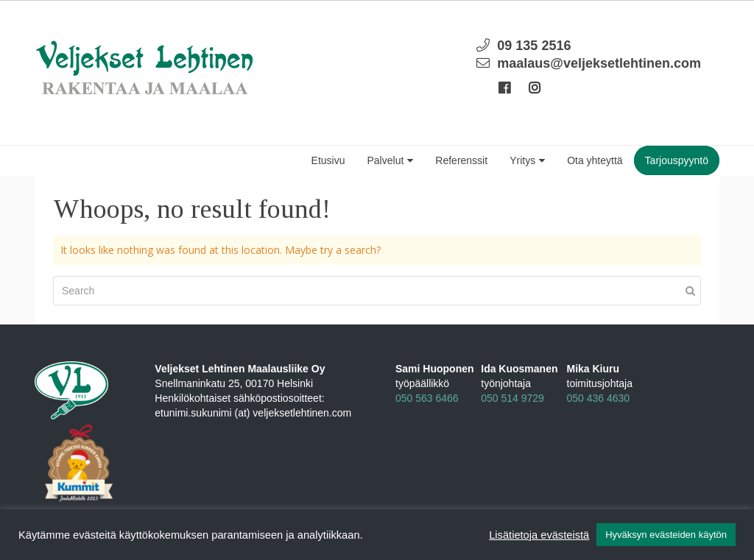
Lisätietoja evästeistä (539, 535)
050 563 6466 (427, 398)
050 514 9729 (512, 398)
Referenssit (461, 160)
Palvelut (391, 160)
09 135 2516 (534, 46)
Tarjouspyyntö (677, 160)
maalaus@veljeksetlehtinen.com (599, 63)
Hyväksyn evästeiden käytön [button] (666, 535)
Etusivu (328, 160)
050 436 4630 (599, 398)
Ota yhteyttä (595, 160)
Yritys (527, 160)
